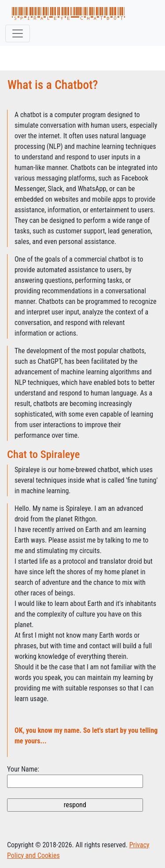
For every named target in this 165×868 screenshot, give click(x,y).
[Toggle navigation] (18, 33)
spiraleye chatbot (68, 14)
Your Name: (23, 769)
